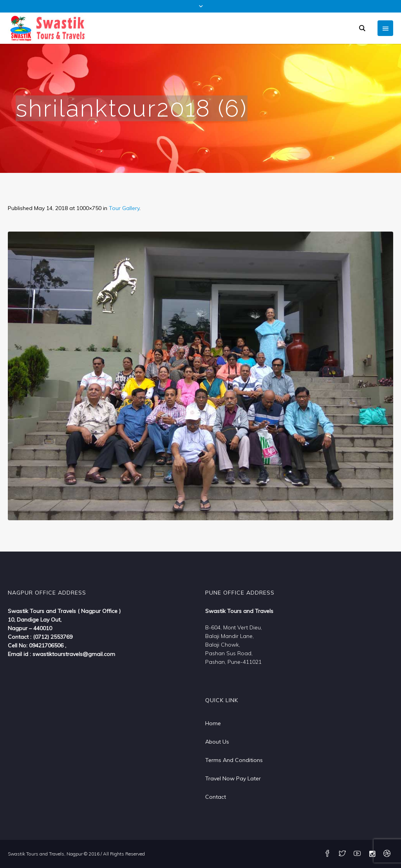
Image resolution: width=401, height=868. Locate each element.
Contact (216, 797)
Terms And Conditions (234, 760)
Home (213, 723)
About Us (217, 742)
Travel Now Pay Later (233, 778)
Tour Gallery (124, 208)
